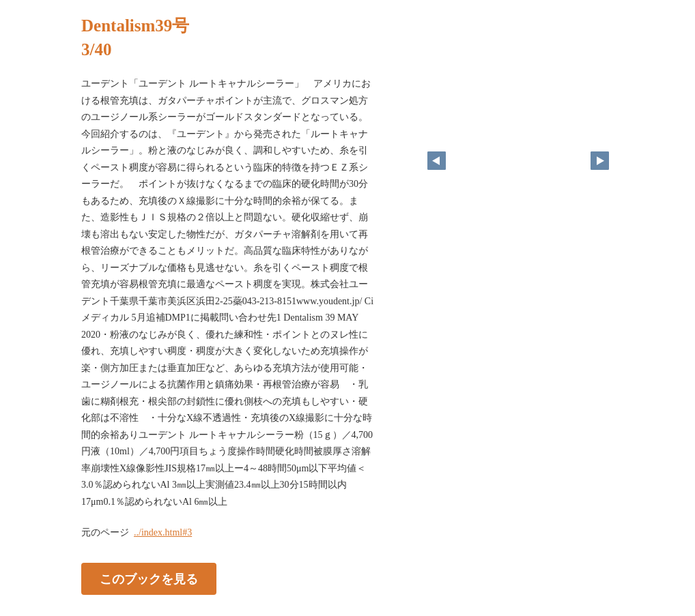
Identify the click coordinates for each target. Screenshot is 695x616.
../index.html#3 (163, 532)
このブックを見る (149, 579)
